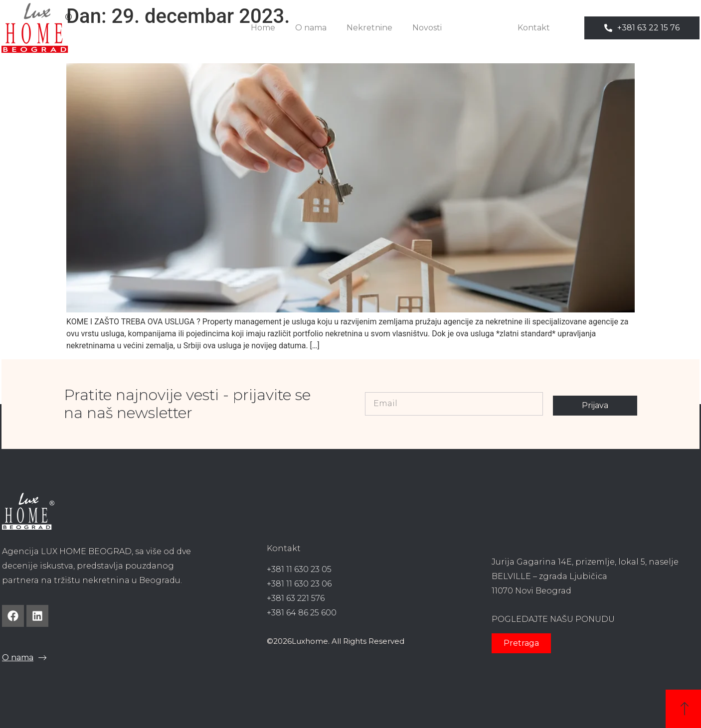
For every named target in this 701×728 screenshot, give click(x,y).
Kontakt (534, 28)
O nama (311, 28)
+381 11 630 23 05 (299, 569)
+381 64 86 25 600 (302, 613)
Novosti (427, 28)
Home (263, 28)
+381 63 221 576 (296, 598)
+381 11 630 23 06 (299, 584)
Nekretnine (369, 28)
